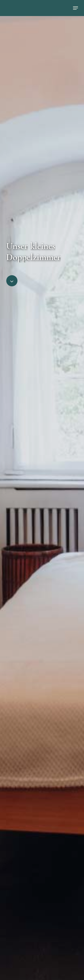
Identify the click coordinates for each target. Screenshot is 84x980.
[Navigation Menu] (75, 8)
